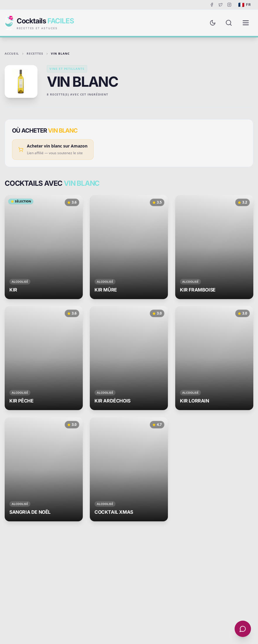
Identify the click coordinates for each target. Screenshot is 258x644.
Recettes (35, 53)
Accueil (12, 53)
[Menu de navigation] (246, 23)
